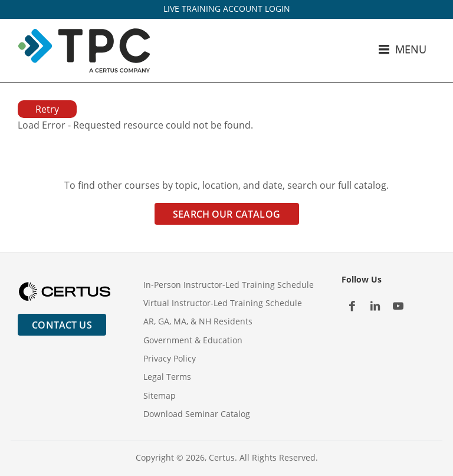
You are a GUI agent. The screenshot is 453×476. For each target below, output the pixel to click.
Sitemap (160, 395)
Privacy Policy (170, 358)
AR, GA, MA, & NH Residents (198, 321)
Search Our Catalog (226, 214)
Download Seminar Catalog (197, 414)
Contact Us (62, 325)
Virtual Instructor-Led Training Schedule (223, 303)
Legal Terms (167, 377)
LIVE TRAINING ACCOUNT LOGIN (227, 9)
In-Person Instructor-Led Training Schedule (229, 285)
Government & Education (193, 340)
